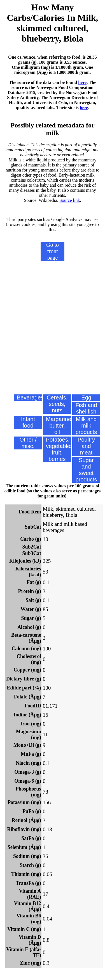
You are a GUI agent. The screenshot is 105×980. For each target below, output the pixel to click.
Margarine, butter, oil (59, 426)
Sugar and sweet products (86, 470)
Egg (86, 398)
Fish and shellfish (86, 408)
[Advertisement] (53, 337)
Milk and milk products (86, 426)
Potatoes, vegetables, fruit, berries (59, 449)
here (82, 82)
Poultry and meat (86, 446)
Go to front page (53, 251)
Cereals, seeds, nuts (57, 404)
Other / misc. (28, 443)
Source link (70, 200)
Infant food (28, 422)
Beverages (29, 398)
